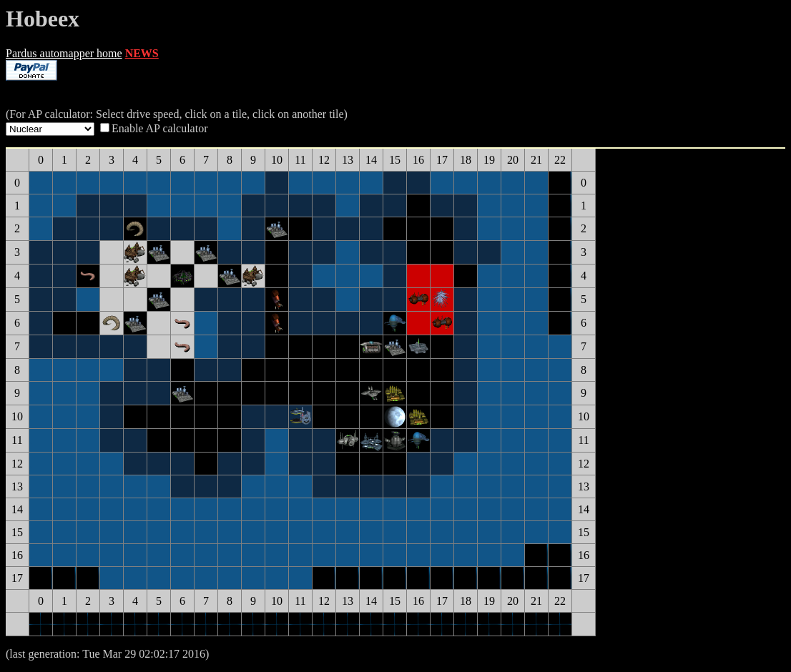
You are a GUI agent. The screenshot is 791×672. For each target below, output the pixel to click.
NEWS (142, 53)
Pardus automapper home (64, 53)
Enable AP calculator (159, 128)
